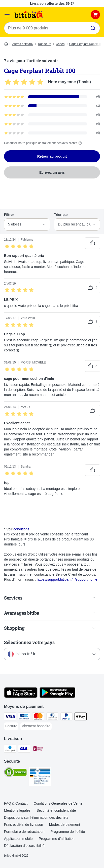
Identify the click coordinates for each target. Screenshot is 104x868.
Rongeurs (45, 44)
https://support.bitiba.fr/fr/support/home (67, 579)
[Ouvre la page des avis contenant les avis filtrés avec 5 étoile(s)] (52, 97)
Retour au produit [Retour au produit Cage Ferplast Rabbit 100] (52, 156)
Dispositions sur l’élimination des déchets (36, 817)
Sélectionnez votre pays (29, 642)
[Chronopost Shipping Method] (10, 749)
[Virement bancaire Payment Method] (36, 726)
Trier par (61, 215)
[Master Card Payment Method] (38, 717)
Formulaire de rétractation (24, 832)
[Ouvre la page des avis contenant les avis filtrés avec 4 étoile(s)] (52, 106)
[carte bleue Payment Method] (24, 717)
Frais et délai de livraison (24, 825)
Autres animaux (23, 44)
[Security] (15, 773)
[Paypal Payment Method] (66, 717)
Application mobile (18, 839)
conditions (21, 529)
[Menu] (7, 15)
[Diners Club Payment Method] (52, 717)
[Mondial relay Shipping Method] (38, 749)
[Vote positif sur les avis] (92, 243)
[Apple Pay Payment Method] (81, 717)
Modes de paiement (65, 825)
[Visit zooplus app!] (21, 697)
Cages (60, 44)
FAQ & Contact (16, 803)
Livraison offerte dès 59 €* (52, 4)
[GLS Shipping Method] (24, 749)
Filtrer (9, 215)
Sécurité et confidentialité (56, 810)
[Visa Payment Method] (10, 717)
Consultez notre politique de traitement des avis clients (44, 143)
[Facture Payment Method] (11, 726)
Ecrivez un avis (52, 172)
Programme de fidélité (68, 832)
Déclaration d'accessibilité (24, 846)
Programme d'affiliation (57, 839)
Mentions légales (17, 810)
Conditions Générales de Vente (58, 803)
